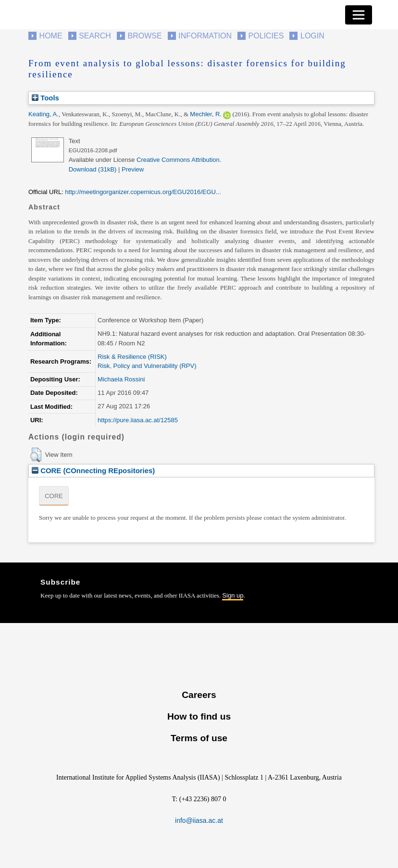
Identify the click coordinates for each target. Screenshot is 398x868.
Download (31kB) (93, 169)
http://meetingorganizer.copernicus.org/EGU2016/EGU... (143, 192)
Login (312, 36)
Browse (144, 36)
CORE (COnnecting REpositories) (93, 471)
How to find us (199, 716)
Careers (199, 695)
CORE (54, 496)
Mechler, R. (206, 114)
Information (205, 36)
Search (95, 36)
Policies (266, 36)
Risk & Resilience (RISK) (132, 357)
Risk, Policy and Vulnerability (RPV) (147, 366)
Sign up (233, 595)
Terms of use (199, 738)
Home (51, 36)
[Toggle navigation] (359, 15)
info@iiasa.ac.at (199, 820)
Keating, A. (44, 114)
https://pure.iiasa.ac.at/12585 (138, 420)
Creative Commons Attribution (178, 160)
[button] (36, 455)
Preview (133, 169)
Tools (45, 98)
